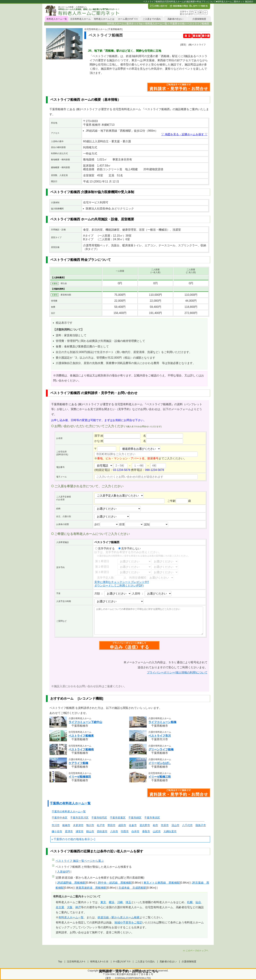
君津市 (69, 831)
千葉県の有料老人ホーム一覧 (70, 803)
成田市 (122, 825)
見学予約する (105, 548)
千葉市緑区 (135, 818)
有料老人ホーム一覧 (57, 19)
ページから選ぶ (80, 861)
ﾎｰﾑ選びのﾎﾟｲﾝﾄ (122, 961)
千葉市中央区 (60, 818)
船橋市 (66, 825)
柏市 (155, 825)
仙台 (198, 902)
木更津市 (78, 825)
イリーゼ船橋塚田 (80, 777)
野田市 (111, 825)
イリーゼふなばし (160, 763)
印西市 (125, 831)
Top (60, 961)
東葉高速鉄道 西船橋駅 (91, 888)
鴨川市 (90, 825)
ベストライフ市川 (160, 736)
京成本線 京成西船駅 (132, 888)
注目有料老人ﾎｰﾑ (76, 961)
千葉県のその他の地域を (69, 839)
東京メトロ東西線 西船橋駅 (162, 883)
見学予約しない (130, 548)
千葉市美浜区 (152, 818)
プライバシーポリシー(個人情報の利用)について (177, 672)
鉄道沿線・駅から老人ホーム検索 (119, 917)
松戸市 (101, 825)
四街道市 (102, 831)
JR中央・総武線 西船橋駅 (115, 883)
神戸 (78, 907)
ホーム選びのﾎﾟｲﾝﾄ (128, 19)
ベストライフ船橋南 (81, 749)
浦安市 (80, 831)
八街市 (114, 831)
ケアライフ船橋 (78, 763)
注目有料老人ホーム (80, 19)
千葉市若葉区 (118, 818)
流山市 (175, 825)
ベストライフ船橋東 (81, 736)
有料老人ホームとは (104, 19)
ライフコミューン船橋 (162, 722)
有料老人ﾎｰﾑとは (99, 961)
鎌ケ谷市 (57, 831)
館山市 (90, 831)
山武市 (157, 831)
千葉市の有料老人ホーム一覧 (69, 811)
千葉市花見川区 (79, 818)
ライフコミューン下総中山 (85, 722)
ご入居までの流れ (152, 19)
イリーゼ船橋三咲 (160, 777)
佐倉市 (133, 825)
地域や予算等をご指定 (128, 922)
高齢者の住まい (175, 19)
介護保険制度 (199, 19)
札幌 (190, 902)
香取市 (146, 831)
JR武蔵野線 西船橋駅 (71, 883)
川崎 (120, 902)
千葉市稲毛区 (99, 818)
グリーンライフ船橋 (161, 749)
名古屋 (60, 907)
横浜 (112, 902)
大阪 (70, 907)
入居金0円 (63, 872)
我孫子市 (201, 825)
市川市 (56, 825)
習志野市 (145, 825)
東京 (103, 902)
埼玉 (128, 902)
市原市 (165, 825)
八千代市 (187, 825)
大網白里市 (170, 831)
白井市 (135, 831)
